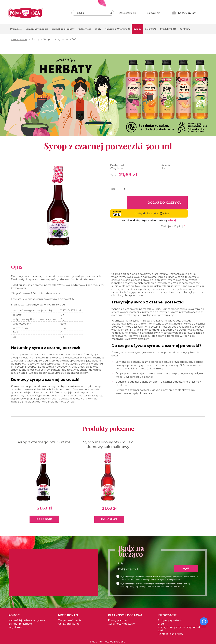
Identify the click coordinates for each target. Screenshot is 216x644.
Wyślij (186, 568)
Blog (161, 624)
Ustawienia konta (69, 624)
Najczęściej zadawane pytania (27, 620)
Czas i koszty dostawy (121, 624)
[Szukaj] (111, 13)
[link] (108, 95)
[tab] (214, 59)
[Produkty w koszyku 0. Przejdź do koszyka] (184, 13)
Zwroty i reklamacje (21, 624)
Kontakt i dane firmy (171, 634)
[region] (108, 97)
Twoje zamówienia (70, 620)
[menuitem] (16, 29)
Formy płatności (118, 620)
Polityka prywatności (171, 620)
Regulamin (15, 627)
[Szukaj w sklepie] (93, 13)
